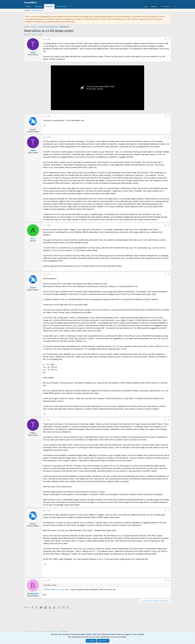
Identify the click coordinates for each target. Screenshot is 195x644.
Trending (27, 10)
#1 (169, 39)
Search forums (38, 10)
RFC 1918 (96, 551)
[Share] (165, 39)
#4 (169, 225)
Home (28, 6)
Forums (49, 6)
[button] (68, 6)
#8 (169, 580)
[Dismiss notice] (168, 16)
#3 (169, 137)
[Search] (165, 6)
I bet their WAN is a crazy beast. (56, 589)
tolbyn (28, 34)
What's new (61, 6)
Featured (38, 6)
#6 (169, 420)
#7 (169, 511)
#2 (169, 116)
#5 (169, 274)
